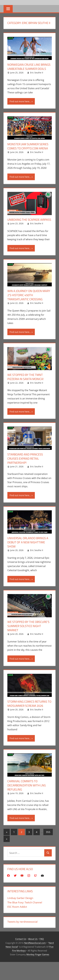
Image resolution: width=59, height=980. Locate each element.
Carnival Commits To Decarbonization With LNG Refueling (27, 785)
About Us (33, 939)
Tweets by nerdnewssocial (22, 922)
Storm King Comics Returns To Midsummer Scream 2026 (29, 704)
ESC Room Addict (17, 907)
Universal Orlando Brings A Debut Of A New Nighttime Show (28, 542)
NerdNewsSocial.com (35, 943)
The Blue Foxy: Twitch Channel (25, 902)
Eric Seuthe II (37, 73)
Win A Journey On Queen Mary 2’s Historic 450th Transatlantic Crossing (29, 295)
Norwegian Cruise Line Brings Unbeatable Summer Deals (29, 67)
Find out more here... (20, 101)
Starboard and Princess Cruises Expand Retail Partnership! (25, 458)
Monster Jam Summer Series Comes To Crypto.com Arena (28, 146)
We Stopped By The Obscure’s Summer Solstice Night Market (28, 626)
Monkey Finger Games (38, 954)
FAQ (42, 939)
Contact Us (21, 939)
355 (48, 832)
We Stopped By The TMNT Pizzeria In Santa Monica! (26, 377)
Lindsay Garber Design (20, 898)
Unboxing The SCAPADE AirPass (29, 220)
